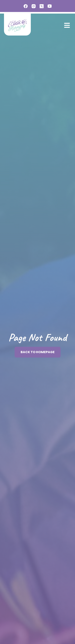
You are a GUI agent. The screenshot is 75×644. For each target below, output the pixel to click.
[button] (66, 25)
